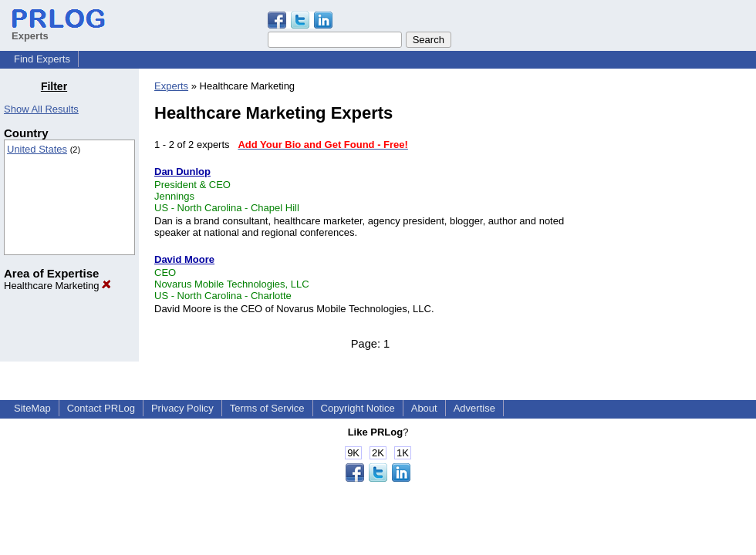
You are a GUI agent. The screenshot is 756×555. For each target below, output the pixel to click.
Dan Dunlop (182, 172)
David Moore (184, 259)
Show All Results (41, 109)
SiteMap (32, 408)
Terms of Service (267, 408)
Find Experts (42, 59)
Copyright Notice (358, 408)
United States (37, 149)
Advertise (474, 408)
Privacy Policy (182, 408)
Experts (171, 86)
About (424, 408)
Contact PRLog (101, 408)
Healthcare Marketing (57, 286)
